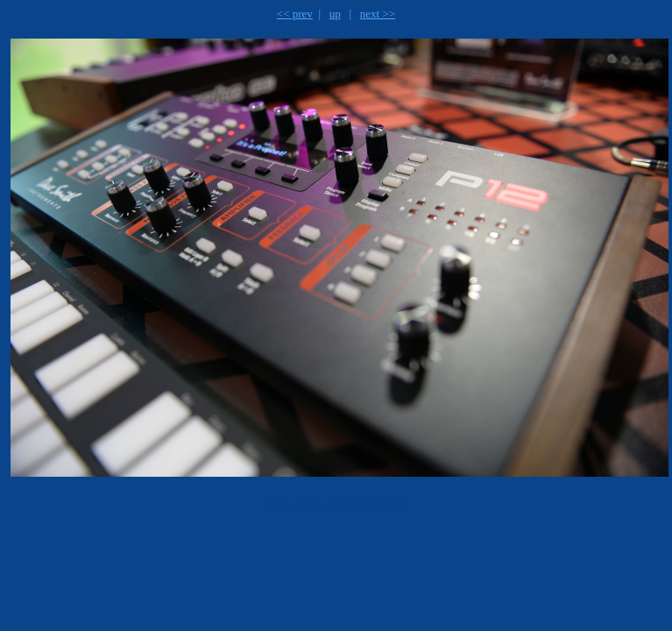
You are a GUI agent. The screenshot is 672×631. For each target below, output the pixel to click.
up (335, 14)
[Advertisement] (231, 566)
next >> (378, 14)
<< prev (295, 14)
